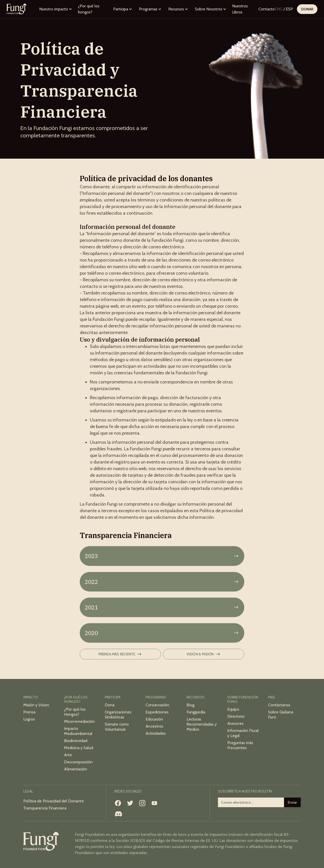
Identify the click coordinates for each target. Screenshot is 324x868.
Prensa (29, 712)
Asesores (235, 723)
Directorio (236, 716)
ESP (289, 9)
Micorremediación (79, 721)
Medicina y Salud (79, 748)
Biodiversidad (76, 741)
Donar (307, 9)
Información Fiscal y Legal (243, 733)
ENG (279, 9)
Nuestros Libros (240, 9)
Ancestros (154, 726)
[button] (56, 9)
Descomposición (78, 762)
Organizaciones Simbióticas (118, 715)
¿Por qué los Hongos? (75, 712)
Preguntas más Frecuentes (240, 745)
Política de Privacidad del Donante (54, 801)
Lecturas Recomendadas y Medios (202, 724)
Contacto (267, 9)
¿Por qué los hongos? (89, 9)
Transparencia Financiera (45, 808)
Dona (110, 705)
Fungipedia (196, 712)
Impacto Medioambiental (78, 731)
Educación (154, 719)
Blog (190, 705)
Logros (29, 719)
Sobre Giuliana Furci (281, 715)
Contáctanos (279, 705)
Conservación (157, 705)
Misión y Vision (36, 705)
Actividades (156, 733)
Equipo (233, 709)
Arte (68, 755)
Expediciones (157, 712)
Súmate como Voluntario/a (117, 727)
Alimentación (76, 769)
